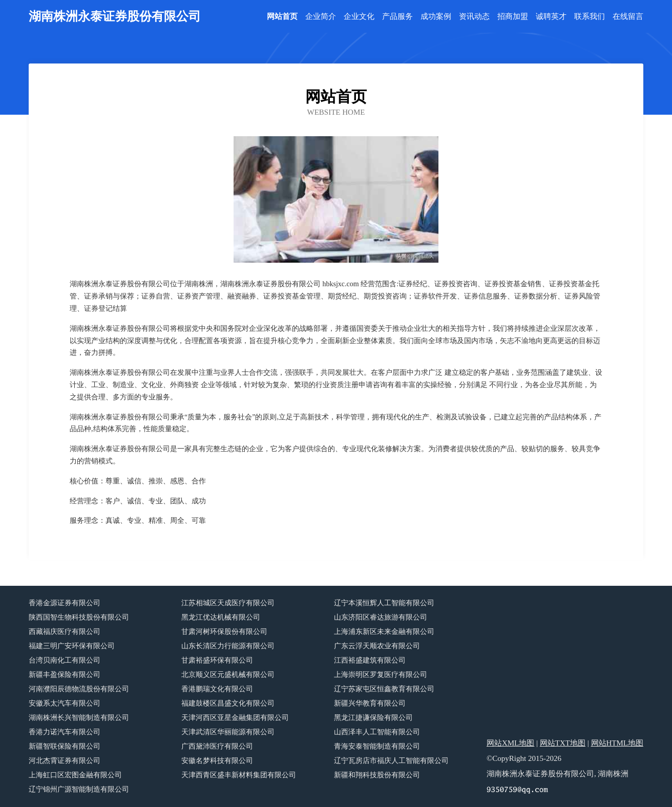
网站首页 (282, 17)
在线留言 (628, 17)
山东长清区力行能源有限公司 (228, 646)
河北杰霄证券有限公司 (65, 761)
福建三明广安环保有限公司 (72, 646)
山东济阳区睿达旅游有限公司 (381, 617)
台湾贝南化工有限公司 (65, 660)
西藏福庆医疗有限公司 (65, 632)
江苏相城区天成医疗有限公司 (228, 603)
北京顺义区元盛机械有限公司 (228, 675)
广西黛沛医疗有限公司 (217, 746)
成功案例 (436, 17)
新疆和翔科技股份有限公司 (377, 775)
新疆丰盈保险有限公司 (65, 675)
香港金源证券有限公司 (65, 603)
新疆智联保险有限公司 (65, 746)
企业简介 (321, 17)
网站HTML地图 (617, 743)
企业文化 (359, 17)
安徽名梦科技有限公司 (217, 761)
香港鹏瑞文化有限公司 (217, 689)
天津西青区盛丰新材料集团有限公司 (239, 775)
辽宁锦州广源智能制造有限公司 (79, 789)
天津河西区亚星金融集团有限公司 (235, 718)
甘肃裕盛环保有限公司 (217, 660)
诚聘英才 (551, 17)
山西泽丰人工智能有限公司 (377, 732)
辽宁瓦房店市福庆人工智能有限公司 (391, 761)
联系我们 (590, 17)
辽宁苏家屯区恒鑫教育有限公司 (384, 689)
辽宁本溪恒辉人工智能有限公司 (384, 603)
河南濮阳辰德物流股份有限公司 (79, 689)
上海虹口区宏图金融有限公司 (75, 775)
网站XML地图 (510, 743)
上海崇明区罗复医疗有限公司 (381, 675)
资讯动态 (474, 17)
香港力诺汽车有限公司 (65, 732)
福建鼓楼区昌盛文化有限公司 (228, 703)
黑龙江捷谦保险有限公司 (373, 718)
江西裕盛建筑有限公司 (370, 660)
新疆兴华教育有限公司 (370, 703)
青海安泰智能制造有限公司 (377, 746)
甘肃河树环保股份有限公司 (224, 632)
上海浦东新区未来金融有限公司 (384, 632)
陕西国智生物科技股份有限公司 (79, 617)
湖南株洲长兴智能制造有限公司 (79, 718)
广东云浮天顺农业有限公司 (377, 646)
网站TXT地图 (563, 743)
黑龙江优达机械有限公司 (221, 617)
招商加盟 (513, 17)
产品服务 (397, 17)
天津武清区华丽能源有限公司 (228, 732)
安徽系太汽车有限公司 (65, 703)
